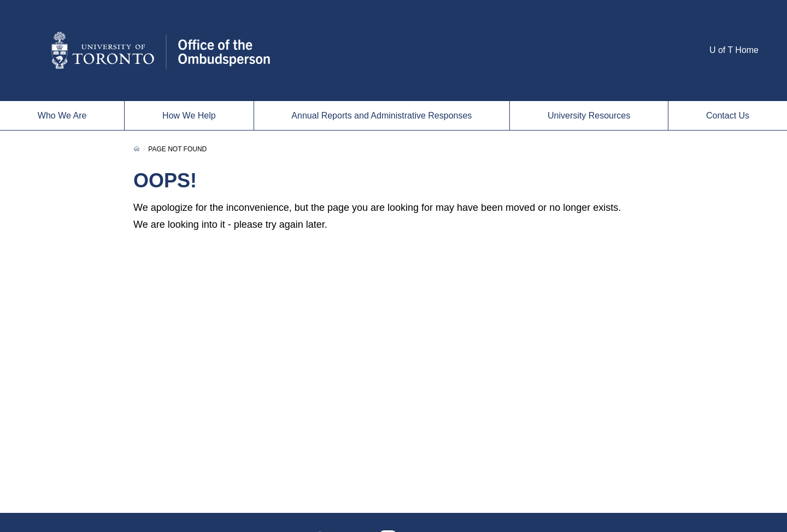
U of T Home (734, 50)
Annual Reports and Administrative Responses (381, 116)
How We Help (189, 116)
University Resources (589, 116)
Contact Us (728, 116)
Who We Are (62, 116)
